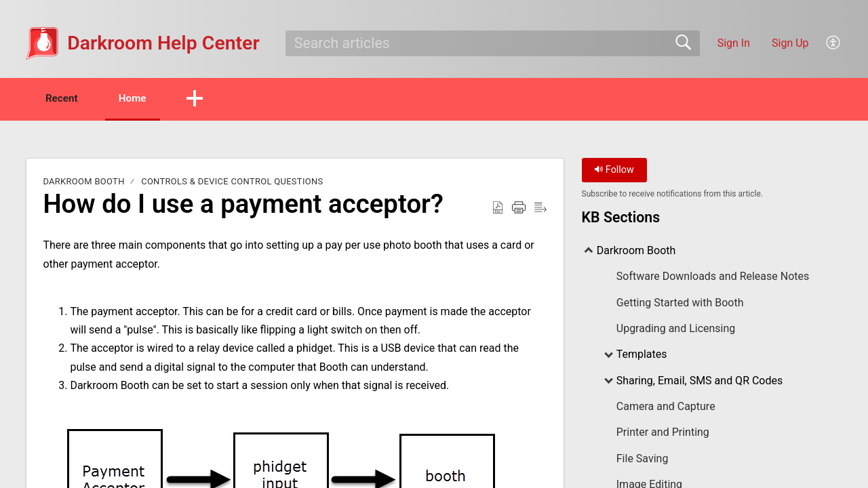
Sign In (734, 43)
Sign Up (790, 43)
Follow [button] (614, 171)
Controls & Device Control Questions (232, 183)
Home (145, 99)
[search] (493, 43)
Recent (66, 99)
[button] (834, 43)
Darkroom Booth (83, 183)
